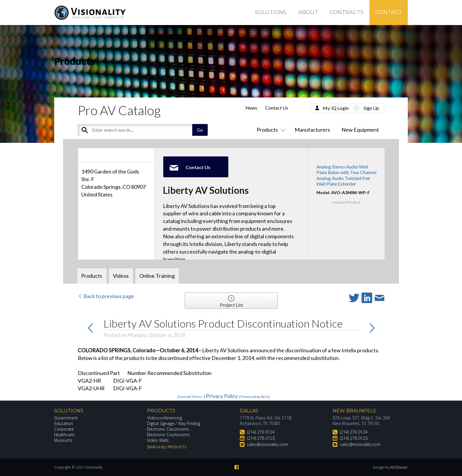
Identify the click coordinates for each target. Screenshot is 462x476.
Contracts (347, 12)
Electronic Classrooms (168, 429)
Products (270, 130)
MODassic (399, 467)
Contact (389, 12)
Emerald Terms (190, 397)
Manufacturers (312, 130)
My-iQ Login (336, 108)
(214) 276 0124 (261, 432)
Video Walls (158, 440)
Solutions (271, 12)
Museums (63, 440)
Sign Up (371, 108)
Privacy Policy (222, 396)
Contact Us (277, 108)
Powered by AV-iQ (256, 397)
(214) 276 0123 (261, 438)
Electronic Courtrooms (169, 435)
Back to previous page (106, 296)
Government (66, 418)
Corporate (64, 429)
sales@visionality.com (267, 444)
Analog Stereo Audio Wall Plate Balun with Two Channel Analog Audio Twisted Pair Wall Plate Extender (346, 175)
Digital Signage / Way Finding (174, 423)
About (308, 12)
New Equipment (360, 130)
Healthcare (65, 435)
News (251, 108)
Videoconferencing (165, 418)
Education (64, 423)
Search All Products (167, 447)
